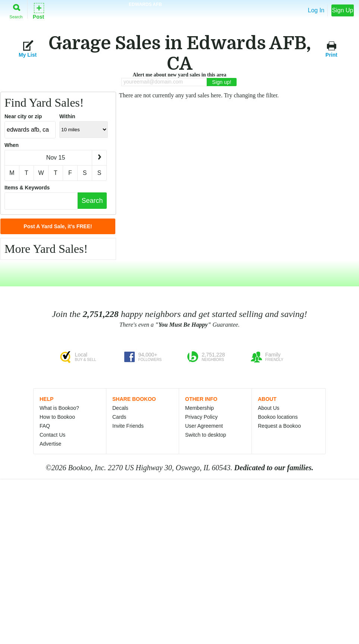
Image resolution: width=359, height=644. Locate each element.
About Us (269, 408)
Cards (119, 417)
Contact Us (52, 435)
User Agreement (204, 426)
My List (28, 49)
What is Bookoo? (59, 408)
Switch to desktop (206, 435)
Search (16, 10)
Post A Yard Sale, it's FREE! (58, 226)
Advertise (50, 444)
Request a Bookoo (279, 426)
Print (331, 49)
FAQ (45, 426)
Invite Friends (128, 426)
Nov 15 (56, 158)
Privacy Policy (201, 417)
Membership (199, 408)
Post (38, 11)
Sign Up (343, 10)
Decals (120, 408)
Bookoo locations (278, 417)
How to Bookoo (57, 417)
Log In (316, 10)
